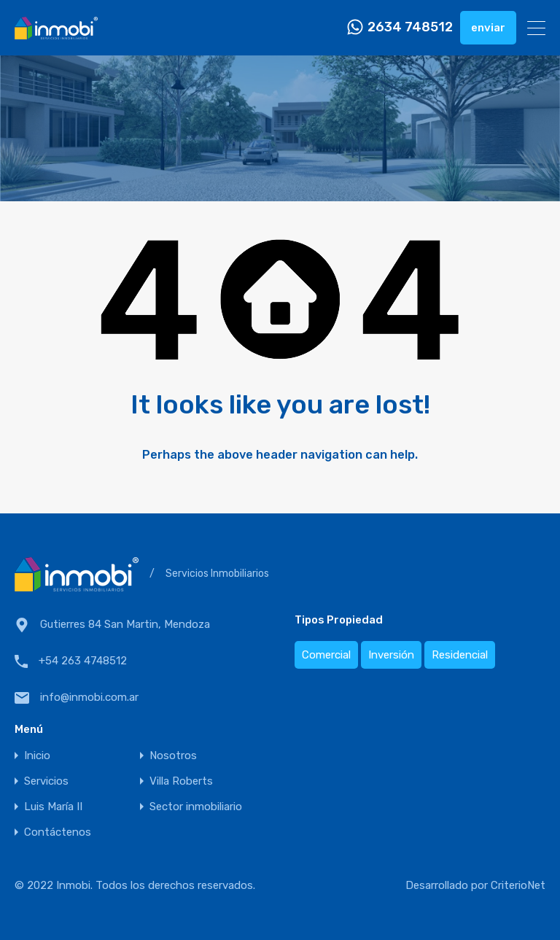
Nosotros (173, 756)
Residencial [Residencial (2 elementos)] (460, 655)
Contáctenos (58, 832)
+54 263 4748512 (83, 661)
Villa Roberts (181, 781)
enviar (488, 28)
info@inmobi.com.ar (89, 697)
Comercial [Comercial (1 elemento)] (326, 655)
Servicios (46, 781)
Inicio (37, 756)
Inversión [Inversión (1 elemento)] (391, 655)
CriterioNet (518, 885)
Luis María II (53, 807)
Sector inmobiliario (196, 807)
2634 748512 (410, 27)
